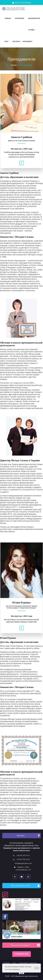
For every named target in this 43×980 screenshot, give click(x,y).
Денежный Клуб (34, 18)
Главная (8, 18)
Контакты (16, 41)
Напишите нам (22, 954)
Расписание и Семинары (28, 963)
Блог (6, 41)
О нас (14, 963)
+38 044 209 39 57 (23, 855)
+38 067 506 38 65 (23, 859)
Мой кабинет (28, 41)
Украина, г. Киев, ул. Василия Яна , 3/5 (23, 868)
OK (37, 968)
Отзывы (31, 30)
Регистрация (26, 3)
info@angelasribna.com (23, 863)
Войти (16, 3)
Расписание (19, 18)
